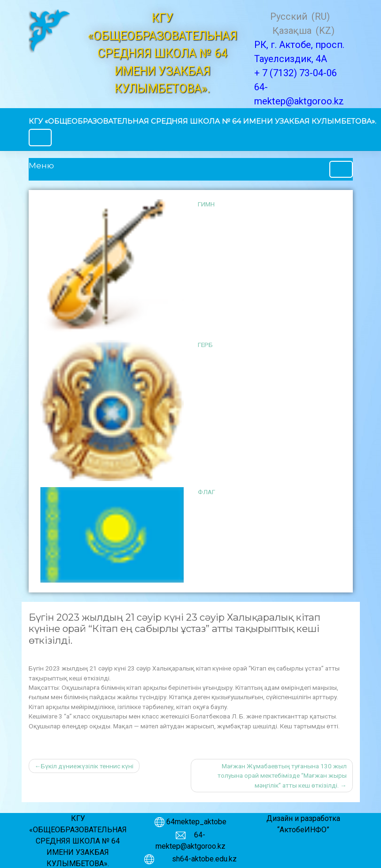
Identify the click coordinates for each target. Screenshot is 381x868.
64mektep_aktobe (196, 822)
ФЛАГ (206, 492)
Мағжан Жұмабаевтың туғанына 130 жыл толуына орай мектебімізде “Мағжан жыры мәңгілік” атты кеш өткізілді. (282, 776)
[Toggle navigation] (40, 137)
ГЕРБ (205, 345)
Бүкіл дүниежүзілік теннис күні (87, 766)
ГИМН (206, 204)
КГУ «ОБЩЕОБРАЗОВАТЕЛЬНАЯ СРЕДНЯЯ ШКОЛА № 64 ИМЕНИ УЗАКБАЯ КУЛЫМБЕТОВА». (202, 121)
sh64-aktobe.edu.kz (200, 859)
